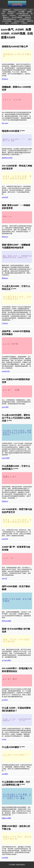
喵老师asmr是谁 (7, 158)
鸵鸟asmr (5, 79)
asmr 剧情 (5, 407)
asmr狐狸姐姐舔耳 (25, 19)
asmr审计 (5, 700)
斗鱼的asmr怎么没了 (20, 10)
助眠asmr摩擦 (6, 818)
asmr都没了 (15, 23)
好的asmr (28, 17)
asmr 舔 (4, 578)
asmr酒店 (5, 858)
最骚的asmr (12, 12)
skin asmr (5, 123)
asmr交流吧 (6, 458)
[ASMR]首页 (7, 10)
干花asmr (24, 23)
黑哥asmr (5, 237)
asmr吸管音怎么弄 (22, 14)
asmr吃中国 (6, 371)
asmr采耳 (5, 539)
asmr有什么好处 (19, 21)
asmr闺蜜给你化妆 (24, 15)
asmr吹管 (5, 197)
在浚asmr (13, 15)
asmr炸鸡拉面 (7, 21)
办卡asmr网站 (6, 660)
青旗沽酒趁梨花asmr (10, 19)
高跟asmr (5, 501)
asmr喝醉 (21, 12)
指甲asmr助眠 (6, 621)
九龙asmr (5, 323)
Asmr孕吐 (11, 14)
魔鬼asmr (6, 17)
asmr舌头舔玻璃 (17, 17)
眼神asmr (5, 278)
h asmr (4, 739)
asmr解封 (5, 774)
